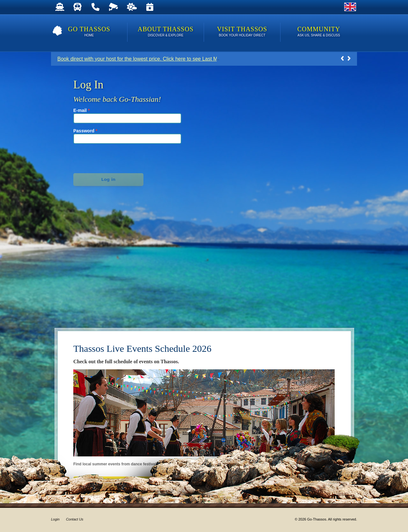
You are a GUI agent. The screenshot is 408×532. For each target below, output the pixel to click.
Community (319, 32)
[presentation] (109, 157)
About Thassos (166, 32)
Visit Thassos (242, 32)
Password (85, 131)
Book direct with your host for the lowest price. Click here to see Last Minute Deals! (151, 59)
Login (55, 519)
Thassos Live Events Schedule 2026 (142, 348)
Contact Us (75, 519)
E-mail (81, 110)
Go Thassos (89, 32)
